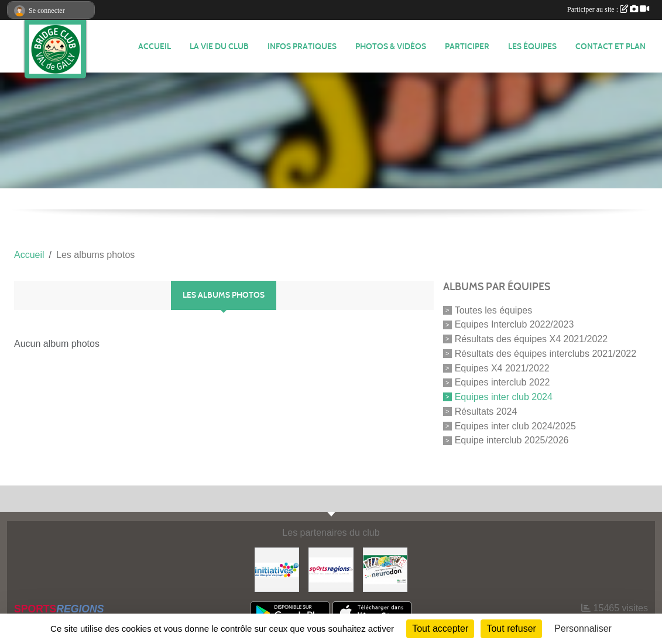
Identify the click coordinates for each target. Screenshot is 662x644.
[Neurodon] (385, 569)
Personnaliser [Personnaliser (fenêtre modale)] (583, 628)
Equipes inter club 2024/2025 (515, 426)
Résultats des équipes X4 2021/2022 (531, 339)
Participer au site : (608, 9)
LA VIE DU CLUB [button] (219, 47)
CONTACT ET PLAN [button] (610, 47)
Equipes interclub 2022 (502, 382)
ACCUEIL (155, 47)
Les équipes (532, 47)
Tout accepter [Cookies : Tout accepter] (440, 628)
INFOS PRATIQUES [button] (302, 47)
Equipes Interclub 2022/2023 (514, 324)
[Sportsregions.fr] (331, 569)
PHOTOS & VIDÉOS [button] (391, 47)
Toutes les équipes (494, 310)
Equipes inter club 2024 (504, 397)
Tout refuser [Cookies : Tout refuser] (511, 628)
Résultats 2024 (486, 411)
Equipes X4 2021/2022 (502, 368)
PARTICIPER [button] (467, 47)
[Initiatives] (277, 569)
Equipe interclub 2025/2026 (512, 440)
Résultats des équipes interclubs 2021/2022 (546, 354)
